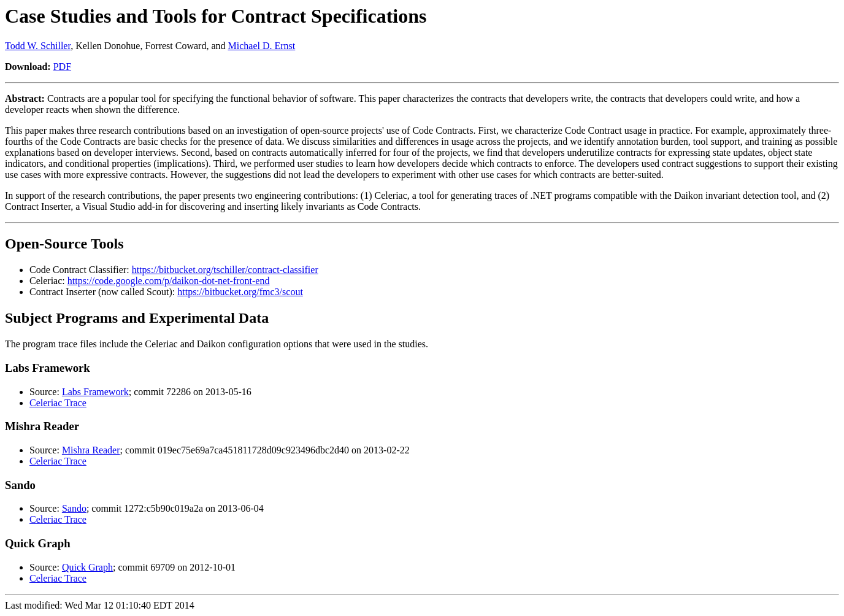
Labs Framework (95, 392)
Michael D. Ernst (262, 46)
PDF (62, 67)
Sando (74, 508)
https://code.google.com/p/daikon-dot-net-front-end (169, 281)
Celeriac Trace (58, 403)
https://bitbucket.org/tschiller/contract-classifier (225, 270)
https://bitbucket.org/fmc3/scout (240, 292)
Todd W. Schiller (38, 46)
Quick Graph (87, 567)
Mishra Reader (91, 450)
